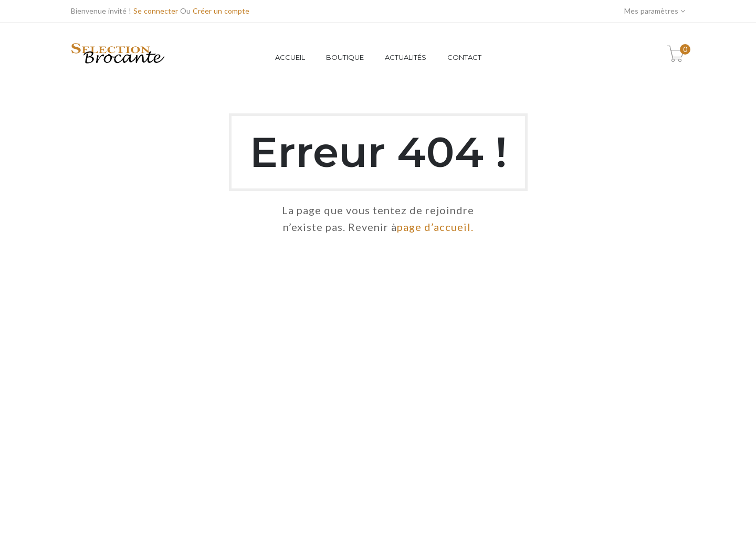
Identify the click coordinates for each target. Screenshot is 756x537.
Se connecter (156, 11)
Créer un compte (221, 11)
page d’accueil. (435, 227)
